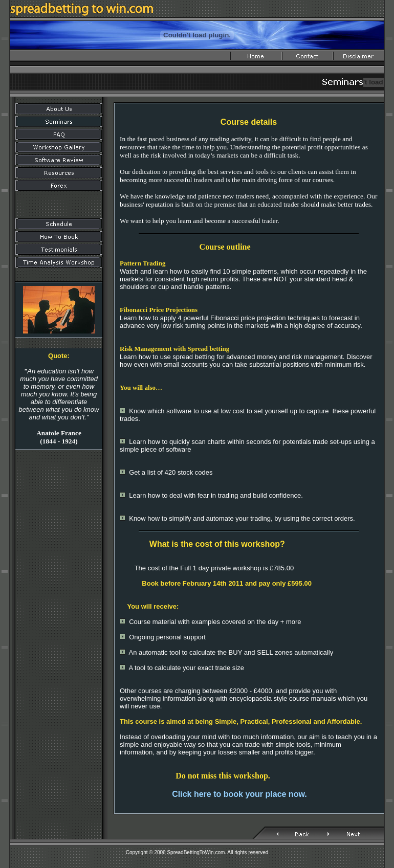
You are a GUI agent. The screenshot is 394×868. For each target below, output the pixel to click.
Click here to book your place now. (239, 794)
